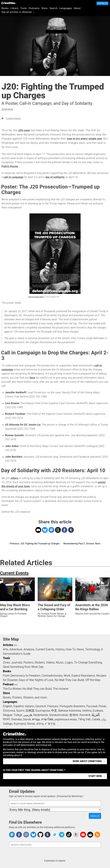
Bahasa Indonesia (70, 711)
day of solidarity (55, 177)
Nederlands (41, 715)
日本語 (30, 711)
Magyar (8, 715)
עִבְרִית (36, 719)
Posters (28, 662)
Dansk (27, 719)
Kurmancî (20, 724)
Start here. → (97, 776)
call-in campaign (13, 177)
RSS (15, 645)
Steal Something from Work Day (23, 667)
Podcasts (34, 8)
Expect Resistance (83, 676)
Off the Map (93, 680)
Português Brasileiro (72, 706)
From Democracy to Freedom (22, 676)
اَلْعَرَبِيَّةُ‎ (96, 715)
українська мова (66, 719)
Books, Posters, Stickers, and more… (26, 697)
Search (54, 8)
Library (15, 8)
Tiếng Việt (84, 719)
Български (43, 711)
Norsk (31, 724)
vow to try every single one (84, 139)
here (32, 378)
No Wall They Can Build (69, 680)
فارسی (28, 715)
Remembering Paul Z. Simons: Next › (82, 544)
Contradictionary (52, 676)
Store (44, 8)
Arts (6, 649)
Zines (6, 662)
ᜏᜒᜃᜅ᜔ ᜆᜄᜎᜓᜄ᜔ (46, 724)
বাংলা (6, 719)
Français (53, 706)
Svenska (16, 719)
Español (18, 706)
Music (60, 662)
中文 (54, 711)
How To (71, 649)
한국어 (74, 715)
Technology (93, 649)
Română (85, 715)
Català (96, 719)
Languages (66, 8)
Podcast (8, 684)
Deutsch (41, 706)
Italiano (30, 706)
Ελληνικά (9, 711)
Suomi (20, 711)
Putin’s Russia (10, 166)
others (14, 478)
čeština (87, 711)
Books (5, 8)
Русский (92, 706)
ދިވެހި (104, 719)
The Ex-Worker (12, 689)
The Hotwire (61, 689)
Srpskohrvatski (59, 715)
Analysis (29, 649)
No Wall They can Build (37, 689)
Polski (102, 706)
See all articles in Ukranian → (18, 12)
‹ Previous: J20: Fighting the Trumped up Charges (34, 544)
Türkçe (18, 715)
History (60, 649)
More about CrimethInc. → (89, 761)
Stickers (40, 662)
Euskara (98, 711)
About (77, 8)
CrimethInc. (9, 3)
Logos (69, 662)
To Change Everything (88, 662)
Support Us (102, 3)
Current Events (13, 118)
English (8, 706)
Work (67, 676)
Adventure (16, 649)
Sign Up (95, 816)
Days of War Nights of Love (36, 680)
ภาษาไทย (47, 719)
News (80, 649)
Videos (50, 662)
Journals (17, 662)
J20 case (24, 130)
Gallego (8, 724)
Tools (24, 8)
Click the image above (36, 297)
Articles (8, 645)
